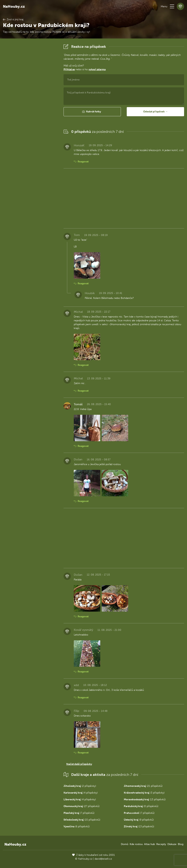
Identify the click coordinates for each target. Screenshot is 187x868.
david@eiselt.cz (103, 859)
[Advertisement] (30, 98)
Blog (181, 844)
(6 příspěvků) (77, 826)
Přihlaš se (69, 69)
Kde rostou (136, 844)
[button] (172, 6)
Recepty (161, 844)
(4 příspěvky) (81, 793)
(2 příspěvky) (80, 786)
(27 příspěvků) (82, 806)
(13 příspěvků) (145, 799)
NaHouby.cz (14, 6)
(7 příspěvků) (79, 813)
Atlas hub (149, 844)
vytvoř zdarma (97, 69)
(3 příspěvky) (144, 793)
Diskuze (172, 844)
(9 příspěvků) (139, 820)
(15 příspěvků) (82, 820)
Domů (125, 844)
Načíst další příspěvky (79, 764)
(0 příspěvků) (141, 806)
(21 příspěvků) (143, 786)
